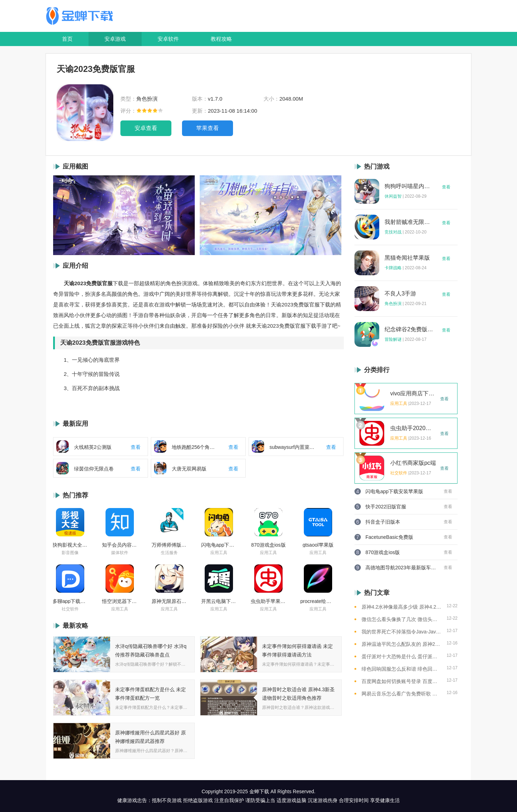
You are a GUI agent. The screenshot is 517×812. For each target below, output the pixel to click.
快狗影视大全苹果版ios (70, 545)
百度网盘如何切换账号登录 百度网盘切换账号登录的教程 (401, 681)
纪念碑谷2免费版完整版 (409, 329)
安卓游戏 (115, 39)
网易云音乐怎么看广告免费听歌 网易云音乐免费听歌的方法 (401, 694)
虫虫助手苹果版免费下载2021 (268, 601)
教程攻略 (221, 39)
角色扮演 (393, 304)
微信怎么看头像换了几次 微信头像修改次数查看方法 (401, 619)
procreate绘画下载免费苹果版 (318, 601)
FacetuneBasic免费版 (389, 537)
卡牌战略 (393, 268)
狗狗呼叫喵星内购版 (409, 186)
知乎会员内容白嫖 (120, 545)
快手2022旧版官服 (386, 507)
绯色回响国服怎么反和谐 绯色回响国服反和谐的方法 (401, 669)
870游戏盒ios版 (268, 545)
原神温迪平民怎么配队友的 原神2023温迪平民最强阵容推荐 (401, 644)
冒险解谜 (393, 339)
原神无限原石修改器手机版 (169, 601)
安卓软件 (168, 39)
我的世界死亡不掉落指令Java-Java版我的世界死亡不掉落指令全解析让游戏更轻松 (401, 632)
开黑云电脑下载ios (219, 601)
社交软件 (70, 609)
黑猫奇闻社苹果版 (407, 258)
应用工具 (219, 553)
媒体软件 (120, 553)
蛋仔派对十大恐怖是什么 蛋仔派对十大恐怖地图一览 (401, 656)
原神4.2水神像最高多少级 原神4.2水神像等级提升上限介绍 (401, 607)
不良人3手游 (400, 294)
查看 (446, 187)
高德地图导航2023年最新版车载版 (401, 568)
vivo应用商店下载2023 (413, 394)
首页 (67, 39)
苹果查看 (208, 128)
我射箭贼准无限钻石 (409, 222)
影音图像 (70, 553)
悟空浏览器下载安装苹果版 (120, 601)
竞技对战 (393, 232)
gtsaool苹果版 (318, 545)
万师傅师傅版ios (169, 545)
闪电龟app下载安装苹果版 (219, 545)
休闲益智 (393, 196)
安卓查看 (146, 128)
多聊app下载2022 (70, 601)
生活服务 (169, 553)
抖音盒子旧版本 (383, 522)
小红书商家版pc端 (413, 463)
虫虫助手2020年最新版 (413, 428)
